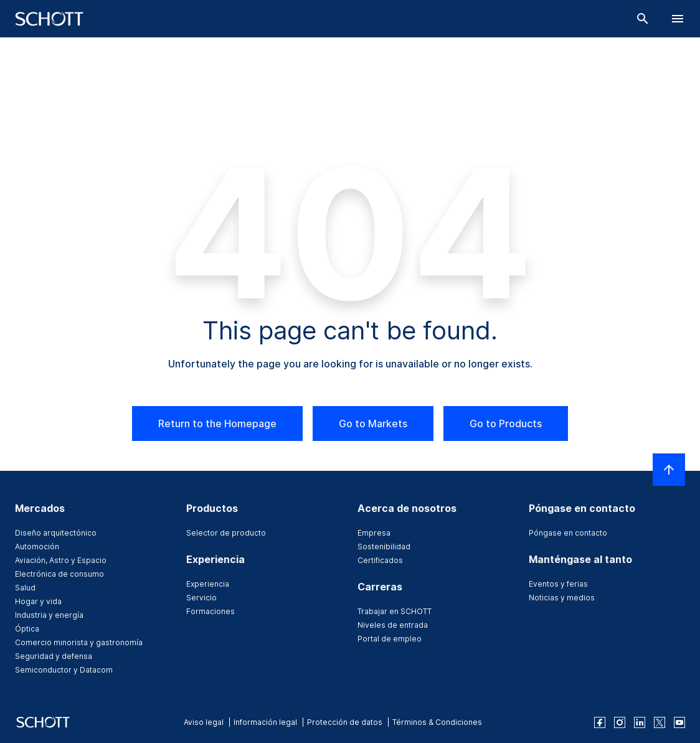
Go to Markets (373, 424)
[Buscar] (643, 19)
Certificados (380, 560)
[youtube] (679, 722)
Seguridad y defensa (54, 656)
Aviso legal (204, 722)
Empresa (374, 533)
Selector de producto (226, 533)
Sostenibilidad (384, 547)
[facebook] (600, 722)
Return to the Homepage (217, 424)
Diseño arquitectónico (56, 533)
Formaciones (210, 611)
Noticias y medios (562, 598)
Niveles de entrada (393, 625)
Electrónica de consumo (59, 574)
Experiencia (208, 584)
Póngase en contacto (568, 533)
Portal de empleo (390, 639)
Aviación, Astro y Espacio (61, 560)
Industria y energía (49, 615)
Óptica (27, 629)
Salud (25, 588)
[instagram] (620, 722)
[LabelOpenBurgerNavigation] (678, 19)
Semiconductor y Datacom (64, 670)
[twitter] (660, 722)
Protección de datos (345, 722)
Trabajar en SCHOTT (395, 611)
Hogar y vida (38, 601)
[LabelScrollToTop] (669, 470)
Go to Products (506, 424)
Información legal (265, 722)
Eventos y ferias (558, 584)
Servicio (201, 598)
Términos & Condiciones (437, 722)
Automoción (37, 547)
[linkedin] (640, 722)
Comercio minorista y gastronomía (79, 642)
